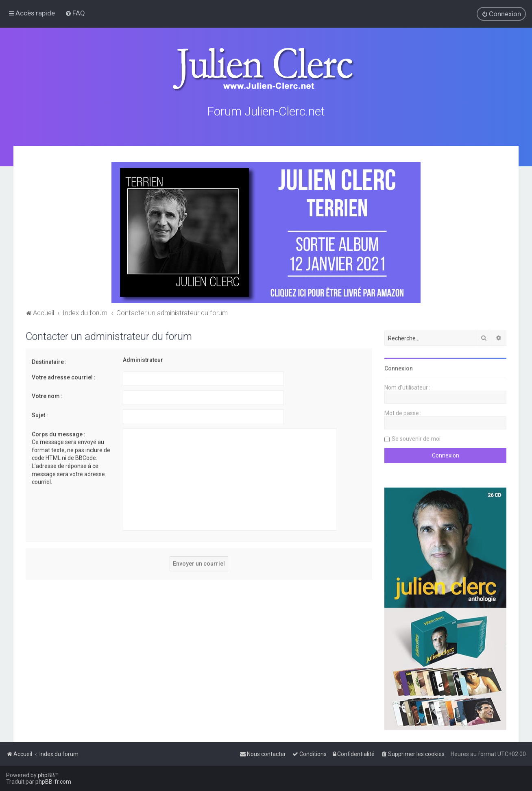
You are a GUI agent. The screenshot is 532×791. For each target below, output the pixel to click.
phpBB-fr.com (53, 782)
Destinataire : (49, 361)
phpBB (46, 775)
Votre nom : (47, 395)
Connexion (399, 368)
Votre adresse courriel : (64, 376)
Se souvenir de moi (416, 438)
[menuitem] (75, 13)
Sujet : (40, 414)
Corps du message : (59, 433)
